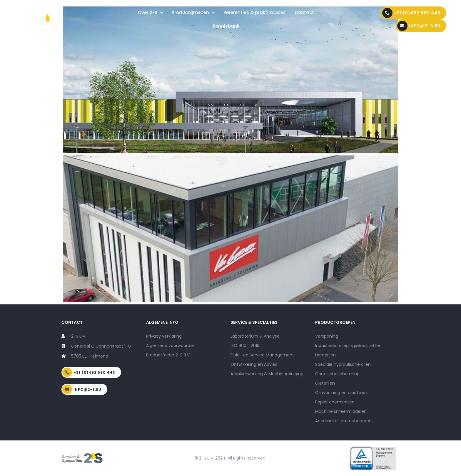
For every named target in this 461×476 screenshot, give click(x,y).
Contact (304, 12)
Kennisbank (226, 26)
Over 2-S (150, 13)
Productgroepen (193, 13)
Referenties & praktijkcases (255, 12)
